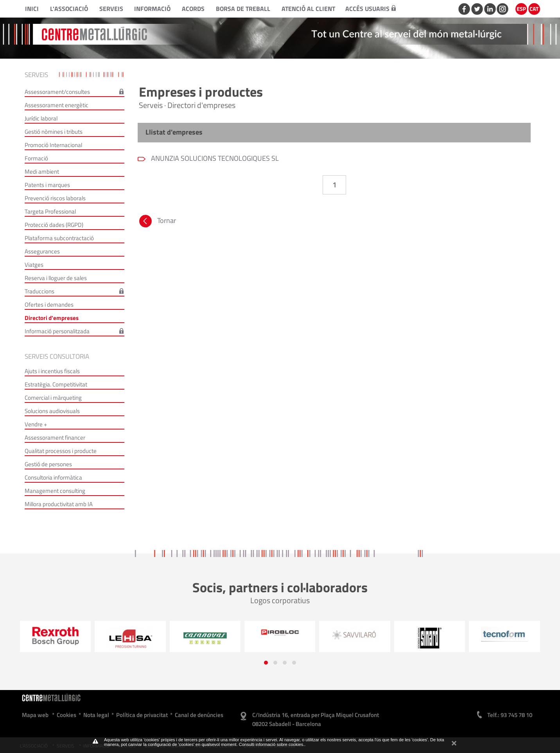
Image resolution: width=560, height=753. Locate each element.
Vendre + (36, 424)
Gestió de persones (48, 464)
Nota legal (96, 715)
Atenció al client (308, 9)
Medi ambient (42, 172)
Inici (32, 9)
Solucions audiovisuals (52, 411)
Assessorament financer (55, 438)
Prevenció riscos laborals (55, 198)
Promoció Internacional (53, 145)
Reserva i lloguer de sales (56, 278)
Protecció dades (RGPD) (54, 225)
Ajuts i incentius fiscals (52, 371)
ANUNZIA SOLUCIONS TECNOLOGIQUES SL (214, 158)
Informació (152, 9)
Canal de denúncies (199, 715)
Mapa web (35, 715)
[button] (266, 663)
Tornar (157, 222)
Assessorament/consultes (57, 92)
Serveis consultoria (57, 356)
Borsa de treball (243, 9)
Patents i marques (47, 185)
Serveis (111, 9)
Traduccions (39, 291)
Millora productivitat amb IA (59, 504)
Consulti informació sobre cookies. (272, 744)
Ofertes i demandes (49, 305)
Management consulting (55, 491)
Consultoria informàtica (53, 477)
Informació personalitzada (57, 331)
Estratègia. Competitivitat (56, 384)
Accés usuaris (371, 9)
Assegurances (42, 251)
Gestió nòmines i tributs (54, 132)
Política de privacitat (142, 715)
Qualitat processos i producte (61, 451)
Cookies (66, 715)
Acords (193, 9)
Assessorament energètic (57, 105)
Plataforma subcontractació (59, 238)
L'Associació (69, 9)
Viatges (34, 265)
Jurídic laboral (41, 118)
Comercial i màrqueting (53, 398)
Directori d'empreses (52, 318)
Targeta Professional (50, 211)
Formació (36, 158)
